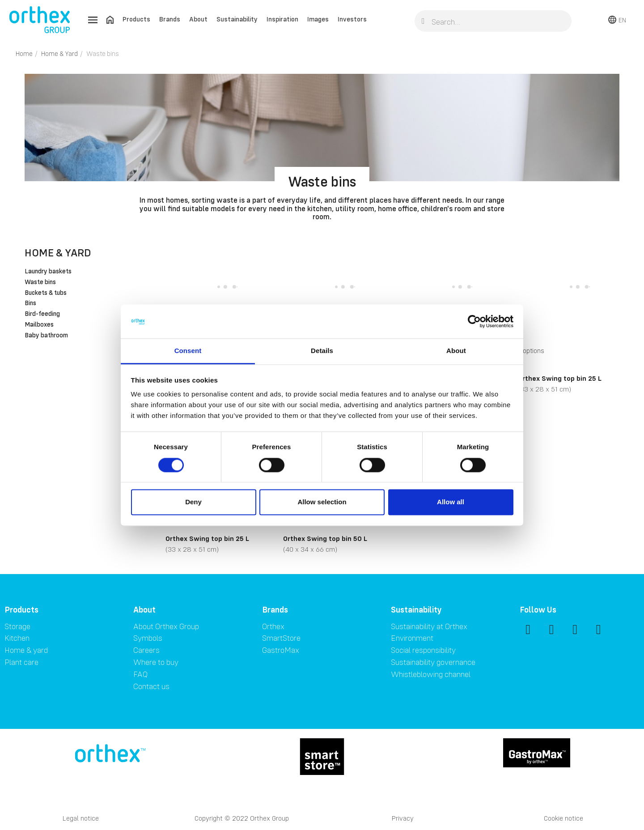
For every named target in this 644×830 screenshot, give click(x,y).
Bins (30, 303)
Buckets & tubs (46, 293)
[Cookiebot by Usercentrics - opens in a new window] (474, 321)
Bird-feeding (42, 314)
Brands (170, 19)
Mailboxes (39, 325)
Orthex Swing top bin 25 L (560, 378)
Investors (352, 19)
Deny (193, 502)
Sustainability (237, 19)
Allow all (451, 502)
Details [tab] (322, 351)
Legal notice (81, 818)
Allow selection (322, 502)
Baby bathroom (46, 336)
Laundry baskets (48, 272)
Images (318, 19)
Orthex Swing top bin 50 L (325, 538)
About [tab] (456, 351)
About (198, 19)
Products (136, 19)
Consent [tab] (188, 351)
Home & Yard (58, 253)
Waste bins (40, 282)
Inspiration (282, 19)
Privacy (403, 818)
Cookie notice (563, 818)
